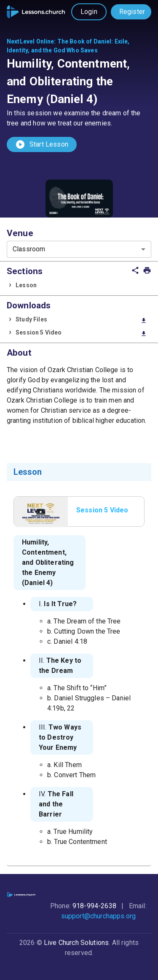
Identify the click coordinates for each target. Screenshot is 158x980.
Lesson (26, 285)
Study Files (81, 320)
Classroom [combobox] (29, 249)
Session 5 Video (81, 333)
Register (132, 12)
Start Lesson (42, 144)
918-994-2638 (94, 906)
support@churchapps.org (98, 916)
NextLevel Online (30, 41)
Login (89, 12)
